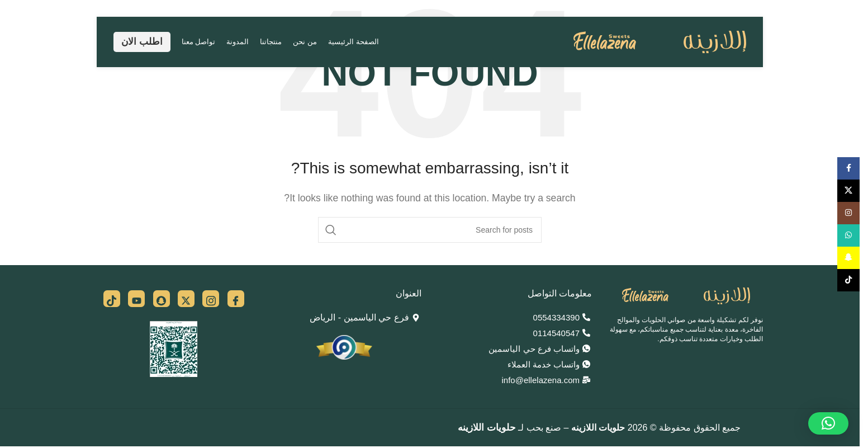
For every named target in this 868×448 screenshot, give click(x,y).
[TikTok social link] (848, 280)
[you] (136, 299)
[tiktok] (112, 299)
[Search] (430, 230)
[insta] (211, 299)
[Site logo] (660, 41)
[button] (828, 423)
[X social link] (848, 191)
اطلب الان (142, 42)
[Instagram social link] (848, 213)
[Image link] (686, 296)
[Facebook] (236, 299)
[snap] (162, 299)
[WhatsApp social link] (848, 235)
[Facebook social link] (848, 168)
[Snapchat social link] (848, 258)
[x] (186, 299)
